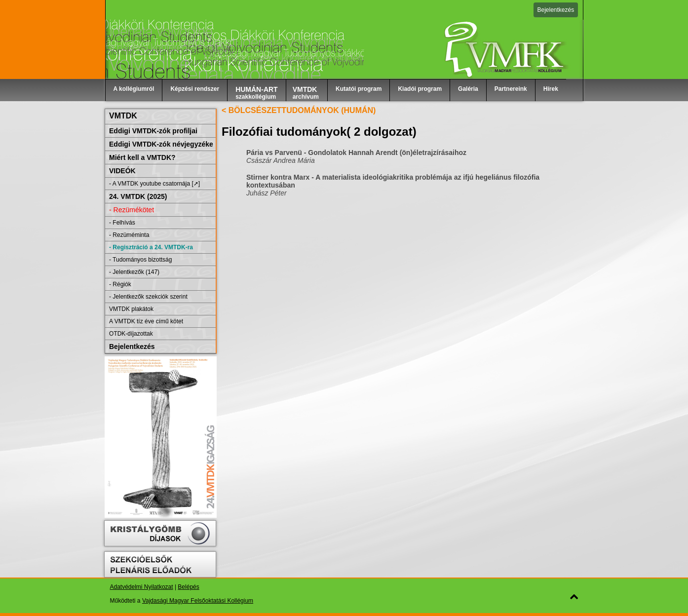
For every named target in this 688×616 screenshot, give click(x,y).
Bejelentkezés (556, 10)
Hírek (551, 89)
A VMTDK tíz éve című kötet (146, 321)
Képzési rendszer (195, 89)
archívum (306, 93)
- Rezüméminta (129, 235)
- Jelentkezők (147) (134, 272)
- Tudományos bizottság (140, 260)
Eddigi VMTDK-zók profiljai (153, 131)
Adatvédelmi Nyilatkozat (142, 587)
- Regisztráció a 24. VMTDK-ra (151, 247)
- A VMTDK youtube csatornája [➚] (154, 184)
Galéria (468, 89)
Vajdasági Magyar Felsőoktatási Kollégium (198, 601)
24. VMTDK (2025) (138, 196)
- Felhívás (122, 223)
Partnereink (511, 89)
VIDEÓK (122, 171)
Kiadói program (420, 89)
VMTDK (123, 116)
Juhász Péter (267, 193)
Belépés (188, 587)
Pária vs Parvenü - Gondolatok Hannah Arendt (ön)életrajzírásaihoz (356, 153)
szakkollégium (257, 93)
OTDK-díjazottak (131, 334)
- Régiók (120, 284)
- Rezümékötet (132, 210)
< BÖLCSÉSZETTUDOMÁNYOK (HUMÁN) (299, 110)
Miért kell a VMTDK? (142, 157)
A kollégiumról (134, 89)
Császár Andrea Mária (281, 160)
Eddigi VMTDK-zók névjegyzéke (161, 144)
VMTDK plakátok (131, 309)
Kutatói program (359, 89)
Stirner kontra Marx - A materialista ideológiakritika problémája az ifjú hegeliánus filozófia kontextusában (393, 181)
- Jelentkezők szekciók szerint (148, 297)
